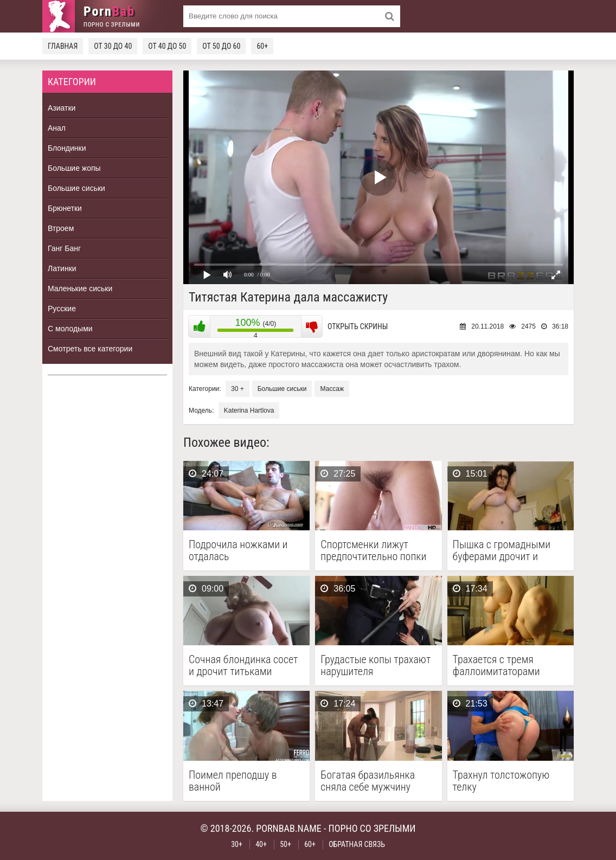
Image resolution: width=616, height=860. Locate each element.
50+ (285, 844)
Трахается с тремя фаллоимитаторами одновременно (496, 665)
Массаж (332, 389)
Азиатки (62, 108)
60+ (262, 46)
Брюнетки (65, 208)
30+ (237, 844)
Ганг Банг (64, 248)
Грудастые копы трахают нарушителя (376, 665)
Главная (63, 46)
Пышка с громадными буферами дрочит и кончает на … (502, 550)
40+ (261, 844)
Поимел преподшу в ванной (233, 781)
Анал (57, 128)
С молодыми (70, 329)
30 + (238, 389)
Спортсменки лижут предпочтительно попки (373, 550)
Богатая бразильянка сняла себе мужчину (368, 781)
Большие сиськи (76, 188)
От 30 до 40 (113, 46)
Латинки (62, 268)
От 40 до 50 (167, 46)
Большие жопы (74, 168)
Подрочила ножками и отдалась (238, 550)
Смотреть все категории (90, 349)
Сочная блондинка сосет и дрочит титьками (243, 665)
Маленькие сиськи (80, 288)
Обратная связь (357, 844)
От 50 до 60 (221, 46)
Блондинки (67, 148)
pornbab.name (289, 828)
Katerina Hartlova (249, 410)
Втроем (61, 228)
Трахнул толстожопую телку (501, 781)
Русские (62, 309)
